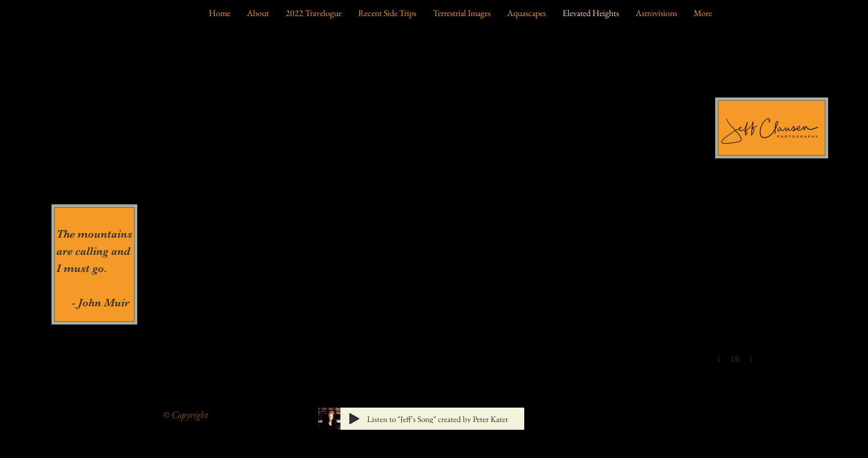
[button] (434, 206)
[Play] (354, 419)
